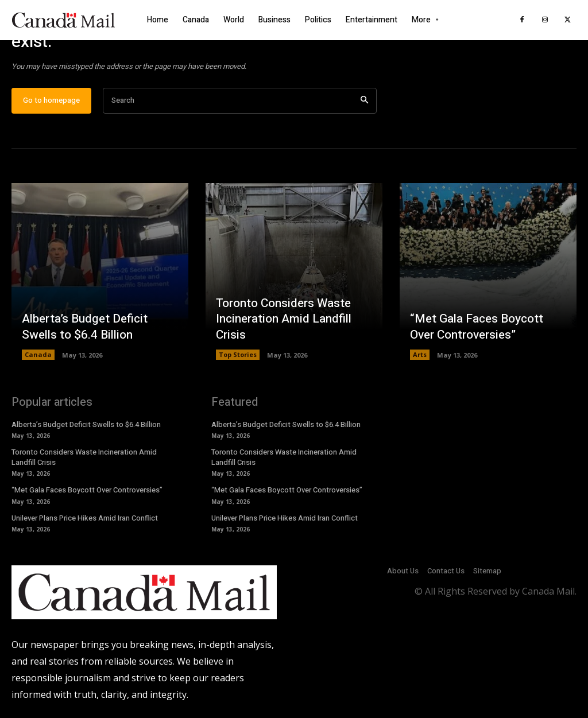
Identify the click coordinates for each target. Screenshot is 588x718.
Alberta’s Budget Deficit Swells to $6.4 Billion (83, 333)
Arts (420, 361)
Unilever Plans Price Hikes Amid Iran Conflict (85, 524)
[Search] (364, 107)
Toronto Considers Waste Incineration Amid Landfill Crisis (282, 326)
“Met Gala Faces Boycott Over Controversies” (475, 333)
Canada (38, 361)
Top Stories (238, 361)
